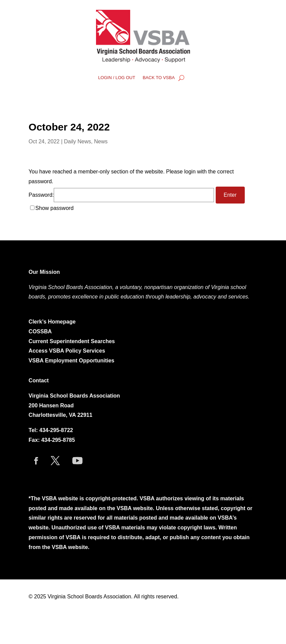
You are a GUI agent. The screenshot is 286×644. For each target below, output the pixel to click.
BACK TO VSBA (159, 78)
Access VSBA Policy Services (68, 351)
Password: (121, 195)
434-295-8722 (56, 430)
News (101, 141)
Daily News (77, 141)
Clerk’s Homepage (52, 322)
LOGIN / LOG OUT (117, 78)
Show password (55, 208)
